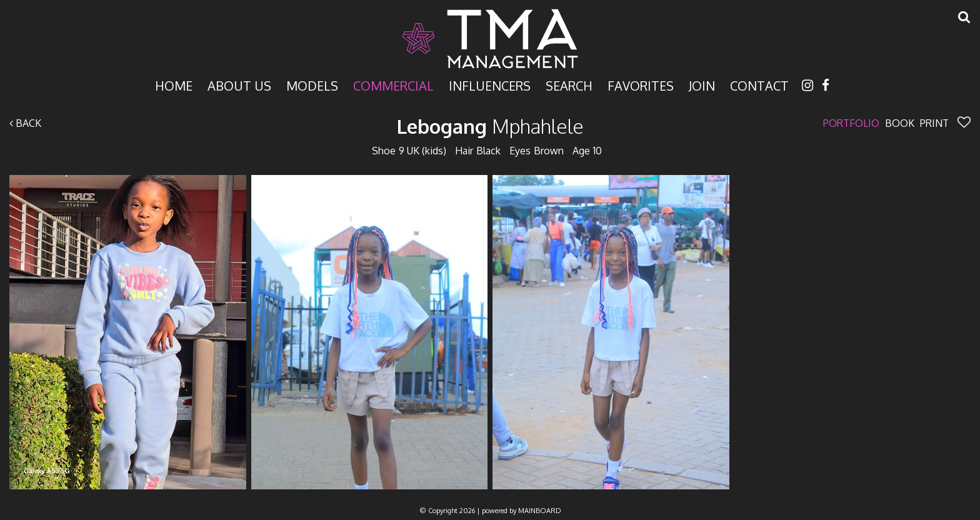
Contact (759, 85)
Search (569, 85)
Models (312, 85)
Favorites (641, 85)
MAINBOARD (540, 511)
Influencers (490, 85)
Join (702, 85)
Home (174, 85)
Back (25, 123)
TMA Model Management (490, 39)
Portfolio (851, 123)
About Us (239, 85)
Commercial (393, 85)
